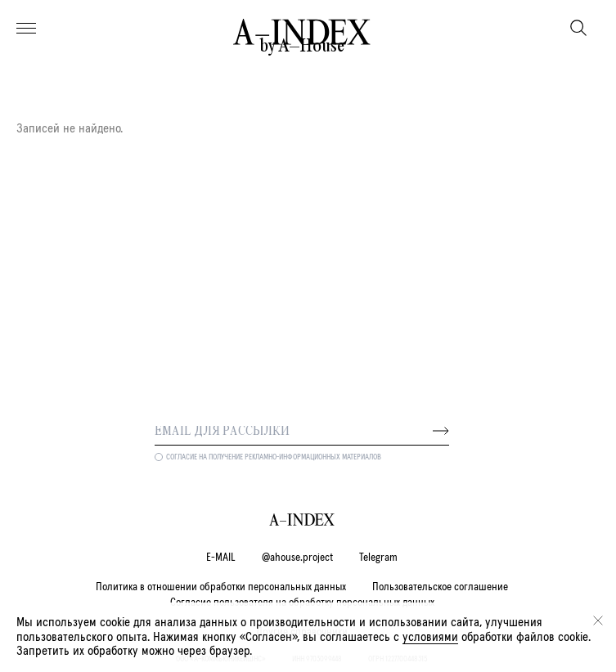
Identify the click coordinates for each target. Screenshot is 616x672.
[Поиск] (578, 28)
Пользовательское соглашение (440, 587)
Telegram (378, 558)
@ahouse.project (297, 558)
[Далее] (441, 431)
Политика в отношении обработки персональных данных (221, 587)
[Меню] (26, 29)
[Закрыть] (598, 620)
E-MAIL (221, 558)
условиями (430, 637)
